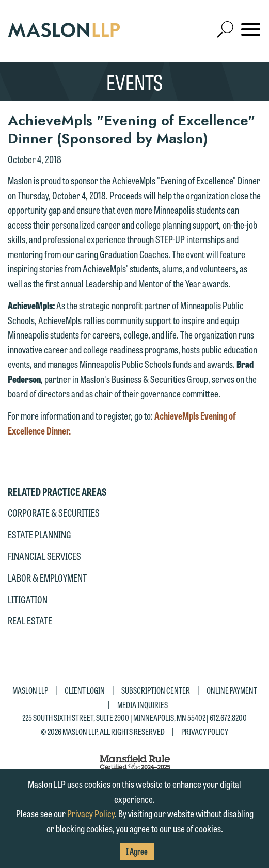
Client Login (85, 690)
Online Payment (232, 690)
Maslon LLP (30, 690)
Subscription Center (156, 690)
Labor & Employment (47, 577)
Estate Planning (39, 534)
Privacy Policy (205, 732)
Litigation (28, 599)
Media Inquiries (143, 704)
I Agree (137, 851)
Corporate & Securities (54, 512)
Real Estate (30, 620)
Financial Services (44, 556)
